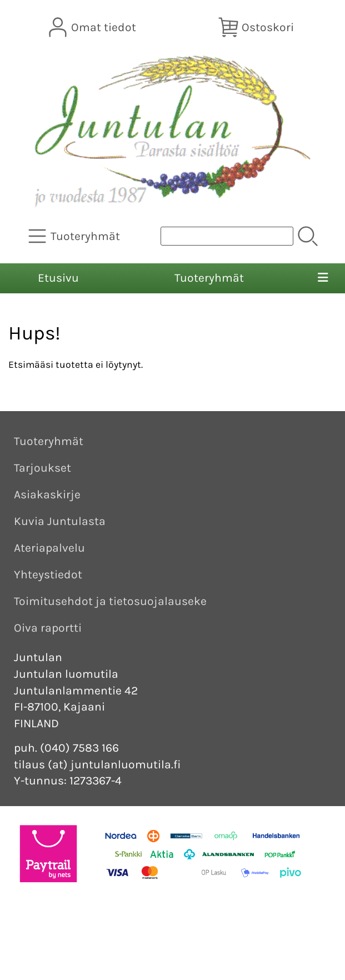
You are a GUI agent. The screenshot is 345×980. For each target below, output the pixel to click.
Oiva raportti (48, 628)
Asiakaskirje (47, 494)
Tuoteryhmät (209, 278)
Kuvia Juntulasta (60, 521)
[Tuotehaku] (227, 236)
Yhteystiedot (48, 574)
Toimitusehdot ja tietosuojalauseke (110, 601)
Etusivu (58, 278)
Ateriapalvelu (49, 548)
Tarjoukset (42, 468)
